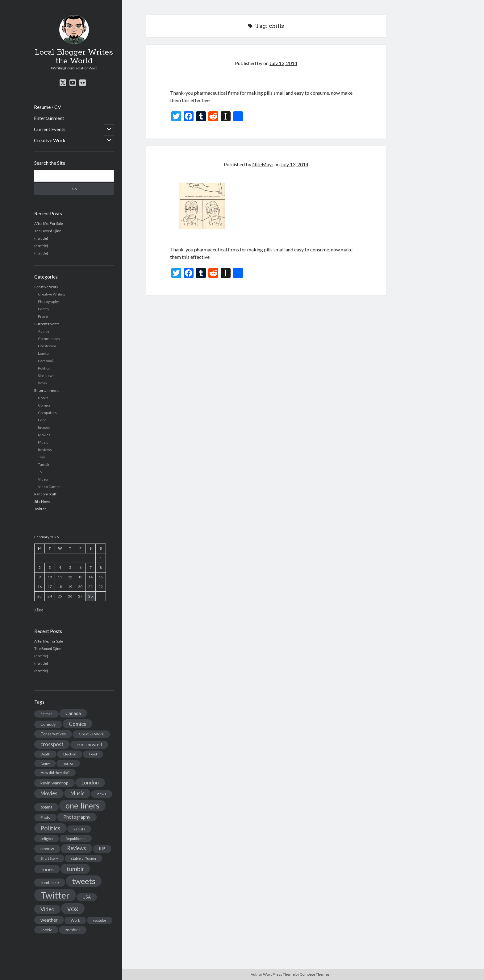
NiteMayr (263, 164)
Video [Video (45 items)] (47, 909)
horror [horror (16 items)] (68, 763)
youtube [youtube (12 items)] (100, 920)
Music (43, 442)
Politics (44, 368)
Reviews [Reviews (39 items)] (77, 848)
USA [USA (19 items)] (87, 897)
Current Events (50, 129)
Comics (44, 405)
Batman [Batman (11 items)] (46, 714)
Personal (45, 361)
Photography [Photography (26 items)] (77, 817)
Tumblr (44, 464)
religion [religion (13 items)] (47, 839)
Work (43, 383)
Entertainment (49, 118)
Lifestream (47, 346)
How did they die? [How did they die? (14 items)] (55, 773)
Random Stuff (45, 494)
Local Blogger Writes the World (74, 57)
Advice (44, 331)
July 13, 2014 (283, 63)
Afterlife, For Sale (49, 223)
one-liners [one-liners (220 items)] (82, 805)
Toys (42, 457)
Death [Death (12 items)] (45, 754)
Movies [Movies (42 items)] (49, 793)
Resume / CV (48, 107)
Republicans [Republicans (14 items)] (76, 839)
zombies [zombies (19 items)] (73, 930)
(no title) (41, 238)
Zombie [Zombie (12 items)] (46, 930)
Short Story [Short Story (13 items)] (49, 858)
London (44, 353)
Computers (47, 413)
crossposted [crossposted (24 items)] (89, 744)
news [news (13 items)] (102, 794)
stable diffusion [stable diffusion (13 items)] (83, 858)
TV (40, 472)
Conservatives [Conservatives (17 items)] (53, 734)
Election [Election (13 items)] (70, 754)
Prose (43, 316)
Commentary (49, 339)
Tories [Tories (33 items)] (47, 869)
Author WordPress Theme (273, 974)
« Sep (38, 609)
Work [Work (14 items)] (75, 920)
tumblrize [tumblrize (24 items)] (50, 882)
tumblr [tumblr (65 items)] (75, 869)
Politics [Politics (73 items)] (50, 828)
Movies (44, 435)
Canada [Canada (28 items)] (73, 713)
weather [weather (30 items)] (49, 920)
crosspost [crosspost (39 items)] (52, 744)
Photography (48, 302)
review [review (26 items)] (47, 848)
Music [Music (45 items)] (77, 793)
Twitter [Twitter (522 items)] (55, 895)
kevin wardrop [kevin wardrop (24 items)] (54, 783)
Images (44, 427)
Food (42, 420)
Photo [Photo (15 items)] (45, 817)
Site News (46, 376)
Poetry (44, 309)
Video (43, 479)
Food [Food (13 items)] (93, 754)
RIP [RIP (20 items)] (102, 849)
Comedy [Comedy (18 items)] (48, 724)
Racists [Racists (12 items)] (79, 829)
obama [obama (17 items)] (46, 807)
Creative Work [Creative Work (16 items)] (91, 734)
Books (43, 398)
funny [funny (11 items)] (45, 763)
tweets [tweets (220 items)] (84, 881)
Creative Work (50, 140)
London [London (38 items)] (90, 783)
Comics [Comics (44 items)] (77, 724)
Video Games (49, 487)
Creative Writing (52, 294)
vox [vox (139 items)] (73, 908)
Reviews (45, 450)
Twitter (40, 509)
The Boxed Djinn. (48, 231)
